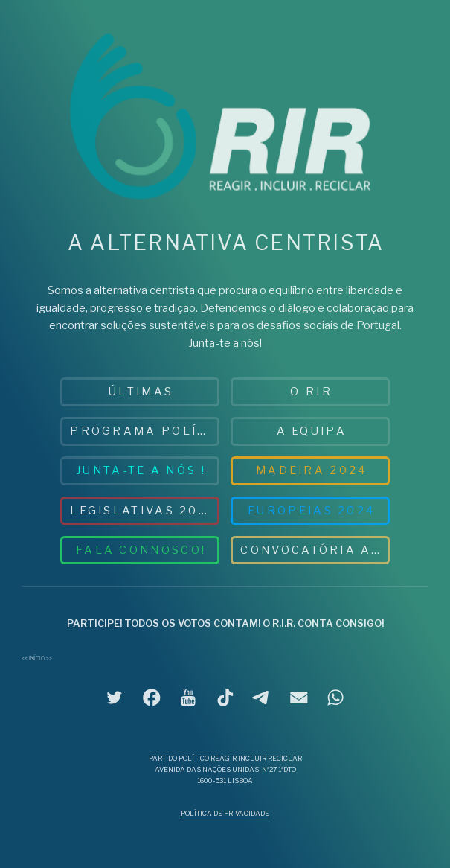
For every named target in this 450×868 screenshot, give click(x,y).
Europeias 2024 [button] (311, 511)
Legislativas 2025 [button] (143, 511)
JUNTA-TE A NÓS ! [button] (141, 470)
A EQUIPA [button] (312, 431)
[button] (115, 698)
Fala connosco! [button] (141, 550)
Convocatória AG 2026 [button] (315, 550)
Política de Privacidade (225, 813)
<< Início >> (37, 658)
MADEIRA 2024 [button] (312, 470)
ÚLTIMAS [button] (141, 392)
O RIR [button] (311, 392)
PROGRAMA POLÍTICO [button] (145, 431)
